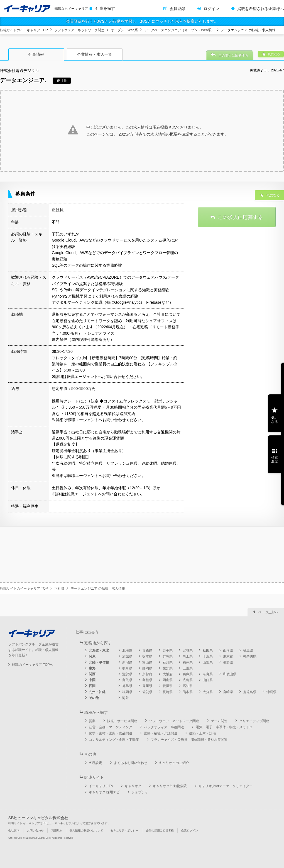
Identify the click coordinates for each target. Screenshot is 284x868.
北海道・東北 (99, 650)
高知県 (188, 686)
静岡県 (147, 668)
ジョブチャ (140, 792)
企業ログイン (190, 830)
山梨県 (208, 662)
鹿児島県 (250, 692)
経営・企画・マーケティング (111, 727)
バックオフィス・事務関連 (164, 727)
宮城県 (188, 650)
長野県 (228, 662)
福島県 (248, 650)
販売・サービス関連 (122, 721)
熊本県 (188, 692)
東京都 (228, 656)
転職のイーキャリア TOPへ (33, 665)
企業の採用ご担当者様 (160, 830)
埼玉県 (188, 656)
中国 (92, 680)
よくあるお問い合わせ (131, 763)
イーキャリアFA (101, 786)
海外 (126, 698)
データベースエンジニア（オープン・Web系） (179, 30)
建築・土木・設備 (202, 733)
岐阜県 (127, 668)
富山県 (147, 662)
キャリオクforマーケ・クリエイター (226, 786)
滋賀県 (127, 674)
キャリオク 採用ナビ (104, 792)
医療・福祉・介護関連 (161, 733)
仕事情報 (36, 54)
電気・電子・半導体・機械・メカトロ (224, 727)
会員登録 (177, 9)
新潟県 (127, 662)
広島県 (188, 680)
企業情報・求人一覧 (95, 54)
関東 (92, 656)
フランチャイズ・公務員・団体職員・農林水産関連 (189, 740)
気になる (275, 420)
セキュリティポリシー (124, 830)
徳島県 (127, 686)
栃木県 (147, 656)
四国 (92, 686)
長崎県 (168, 692)
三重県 (188, 668)
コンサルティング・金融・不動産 (114, 740)
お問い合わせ (35, 830)
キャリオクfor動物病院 (170, 786)
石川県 (168, 662)
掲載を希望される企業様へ (261, 9)
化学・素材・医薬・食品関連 (111, 733)
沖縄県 (271, 692)
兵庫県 (188, 674)
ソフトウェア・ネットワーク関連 (79, 30)
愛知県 (168, 668)
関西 (92, 674)
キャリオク (133, 786)
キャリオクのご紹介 (174, 763)
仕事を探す (105, 8)
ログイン (211, 9)
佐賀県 (147, 692)
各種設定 (96, 763)
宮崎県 (228, 692)
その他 (94, 698)
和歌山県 (230, 674)
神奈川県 (250, 656)
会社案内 (14, 830)
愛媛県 (168, 686)
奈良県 (208, 674)
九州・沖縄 (97, 692)
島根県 (147, 680)
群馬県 (168, 656)
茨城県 (127, 656)
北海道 (127, 650)
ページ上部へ (268, 612)
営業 (92, 721)
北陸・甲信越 (99, 662)
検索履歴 (275, 459)
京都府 (147, 674)
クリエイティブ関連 (254, 721)
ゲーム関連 (219, 721)
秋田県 (208, 650)
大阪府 (168, 674)
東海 (92, 668)
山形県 (228, 650)
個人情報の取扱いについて (86, 830)
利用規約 (57, 830)
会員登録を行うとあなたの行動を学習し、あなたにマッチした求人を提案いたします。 (142, 21)
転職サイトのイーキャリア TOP (24, 30)
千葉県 (208, 656)
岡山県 (168, 680)
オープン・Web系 (124, 30)
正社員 (59, 589)
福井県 (188, 662)
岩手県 (168, 650)
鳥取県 (127, 680)
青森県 (147, 650)
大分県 (208, 692)
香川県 (147, 686)
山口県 (208, 680)
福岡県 (127, 692)
